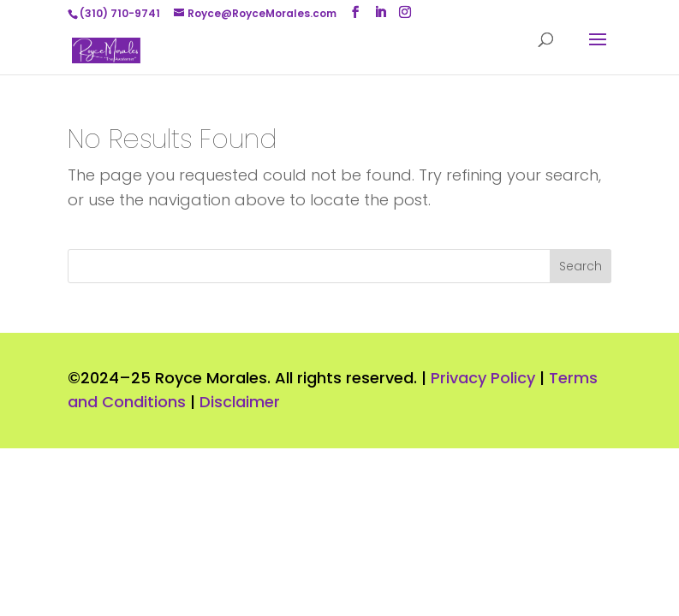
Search (581, 266)
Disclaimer (240, 402)
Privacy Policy (483, 378)
